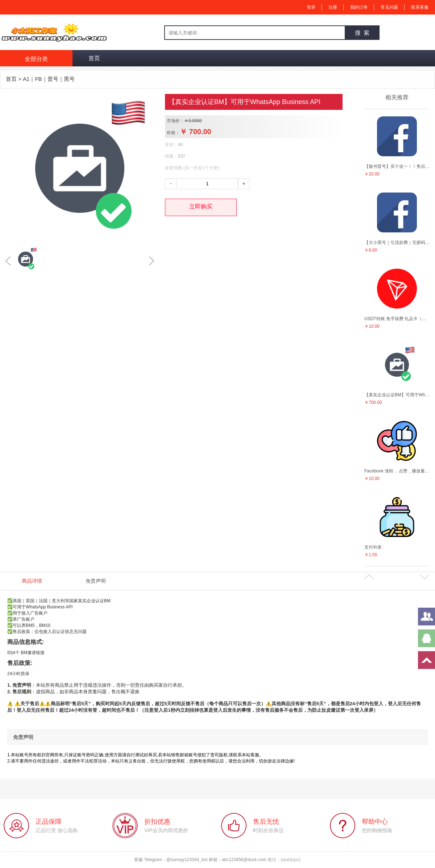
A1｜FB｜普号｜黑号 (49, 79)
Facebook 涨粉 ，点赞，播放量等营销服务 (397, 471)
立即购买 (201, 206)
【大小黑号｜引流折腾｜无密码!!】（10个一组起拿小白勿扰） (397, 243)
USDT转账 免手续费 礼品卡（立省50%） (397, 319)
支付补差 (373, 547)
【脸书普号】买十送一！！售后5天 (397, 166)
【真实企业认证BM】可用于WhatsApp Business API (397, 395)
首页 (94, 58)
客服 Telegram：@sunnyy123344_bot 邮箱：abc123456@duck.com (201, 860)
